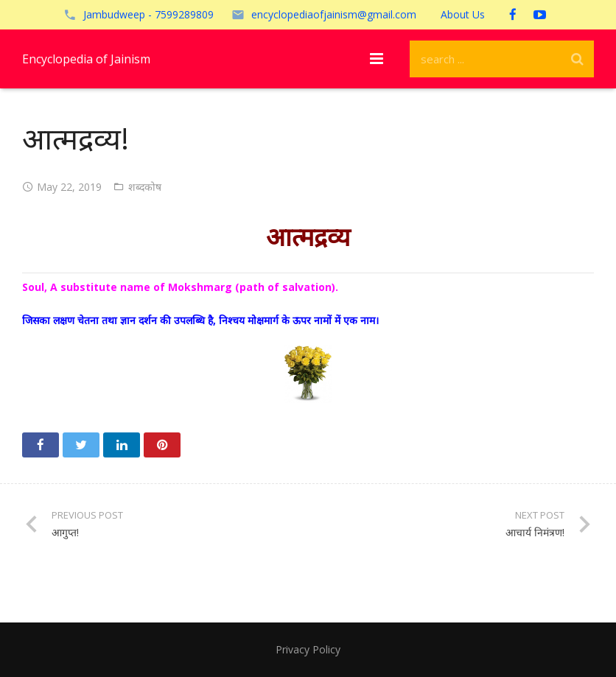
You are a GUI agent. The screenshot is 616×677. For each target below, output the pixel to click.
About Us (463, 14)
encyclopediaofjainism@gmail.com (334, 14)
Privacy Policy (308, 649)
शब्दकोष (145, 187)
